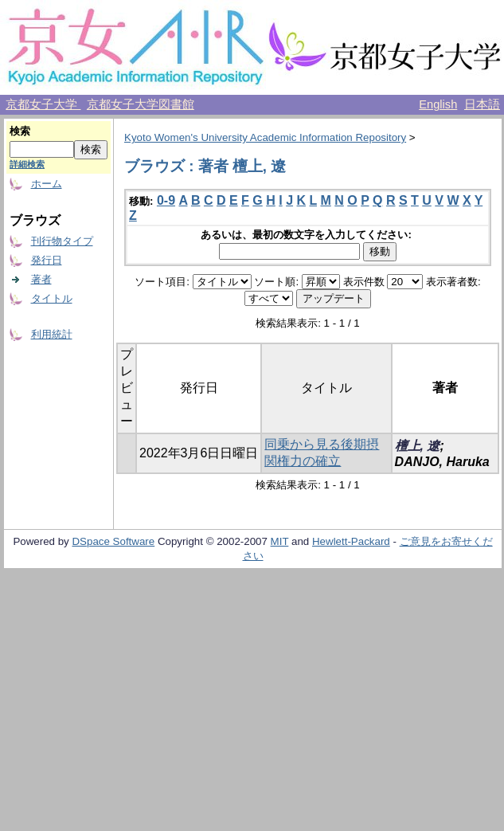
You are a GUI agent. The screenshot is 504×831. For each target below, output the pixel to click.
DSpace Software (113, 541)
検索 (20, 131)
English (438, 104)
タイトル (52, 298)
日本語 (482, 104)
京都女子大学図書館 (141, 104)
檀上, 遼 (418, 446)
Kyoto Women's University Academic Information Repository (265, 137)
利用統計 (52, 334)
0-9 (166, 200)
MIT (280, 541)
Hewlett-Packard (351, 541)
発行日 (47, 260)
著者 (41, 279)
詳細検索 (27, 164)
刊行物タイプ (62, 241)
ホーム (47, 184)
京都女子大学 (43, 104)
